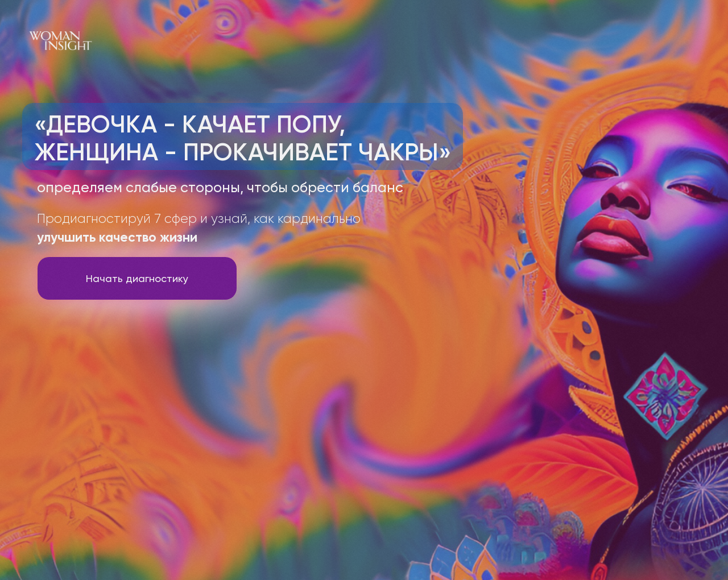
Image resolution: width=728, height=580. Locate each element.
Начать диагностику (137, 278)
